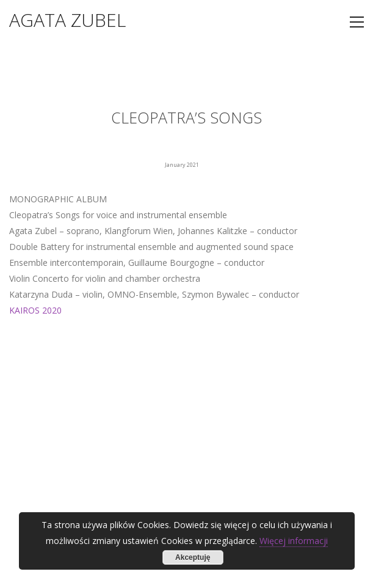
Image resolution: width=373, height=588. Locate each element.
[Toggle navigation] (357, 22)
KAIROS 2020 (35, 310)
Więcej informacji (294, 541)
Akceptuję (193, 557)
